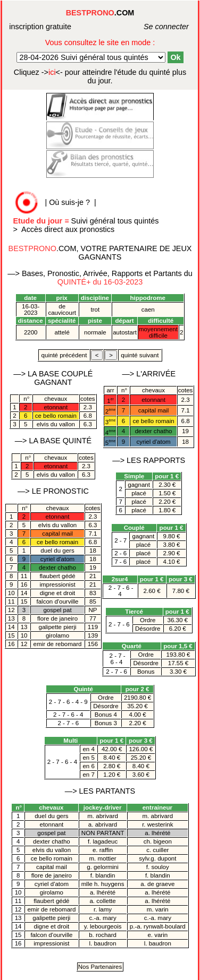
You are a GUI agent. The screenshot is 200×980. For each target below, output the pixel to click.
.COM (100, 13)
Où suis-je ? (69, 202)
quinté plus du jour (100, 76)
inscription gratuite (40, 27)
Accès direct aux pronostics (68, 229)
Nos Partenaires (100, 967)
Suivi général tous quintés (87, 221)
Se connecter (155, 27)
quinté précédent (64, 355)
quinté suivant (140, 355)
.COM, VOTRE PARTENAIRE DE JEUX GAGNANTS (100, 253)
